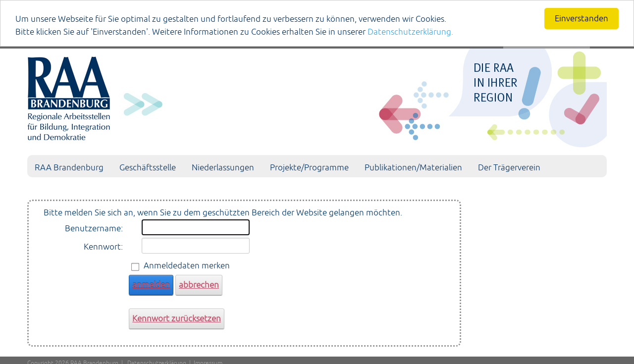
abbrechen (199, 285)
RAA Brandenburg (69, 167)
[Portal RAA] (317, 96)
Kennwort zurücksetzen (177, 318)
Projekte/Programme (309, 167)
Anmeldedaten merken (187, 265)
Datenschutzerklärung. (410, 32)
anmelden (151, 285)
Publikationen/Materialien (413, 167)
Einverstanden (581, 18)
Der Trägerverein (509, 167)
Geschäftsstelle (148, 167)
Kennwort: (103, 247)
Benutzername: (94, 228)
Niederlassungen (223, 167)
